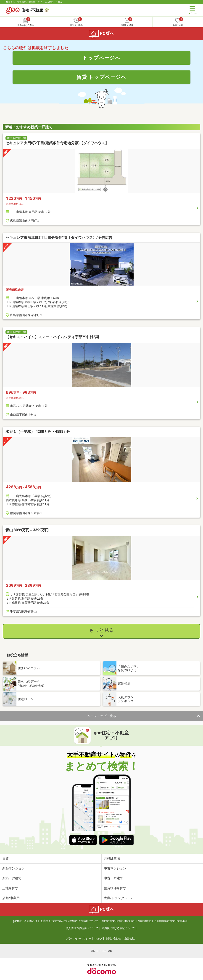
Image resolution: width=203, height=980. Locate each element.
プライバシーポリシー (78, 939)
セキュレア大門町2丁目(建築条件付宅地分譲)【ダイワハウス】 (57, 143)
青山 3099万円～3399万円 (27, 530)
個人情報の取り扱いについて (82, 928)
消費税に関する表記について (118, 928)
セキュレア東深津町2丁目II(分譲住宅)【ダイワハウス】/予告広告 (59, 238)
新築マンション (13, 868)
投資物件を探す (115, 888)
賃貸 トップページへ (102, 77)
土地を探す (10, 888)
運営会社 (129, 939)
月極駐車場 (112, 859)
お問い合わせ (113, 939)
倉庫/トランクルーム (119, 898)
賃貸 (5, 859)
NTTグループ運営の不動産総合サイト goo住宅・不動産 (34, 2)
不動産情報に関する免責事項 (171, 921)
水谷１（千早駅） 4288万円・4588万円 (38, 432)
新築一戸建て (12, 878)
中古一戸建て (113, 878)
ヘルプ (98, 939)
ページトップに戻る (102, 716)
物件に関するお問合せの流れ (118, 921)
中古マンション (115, 868)
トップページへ (101, 58)
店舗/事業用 (11, 898)
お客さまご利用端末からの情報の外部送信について (70, 921)
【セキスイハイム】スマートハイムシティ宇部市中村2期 (52, 337)
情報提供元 (145, 921)
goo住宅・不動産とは (25, 921)
